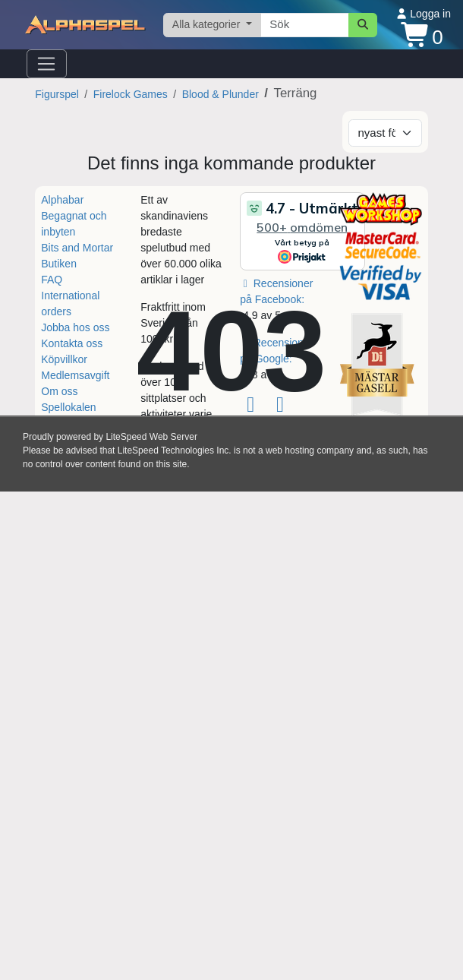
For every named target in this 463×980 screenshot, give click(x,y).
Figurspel (57, 94)
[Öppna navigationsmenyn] (47, 64)
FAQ (52, 280)
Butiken (59, 264)
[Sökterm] (305, 25)
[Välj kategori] (212, 25)
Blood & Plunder (220, 94)
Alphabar (62, 200)
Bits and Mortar (77, 248)
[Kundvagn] (422, 36)
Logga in (424, 14)
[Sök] (363, 25)
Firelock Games (131, 94)
